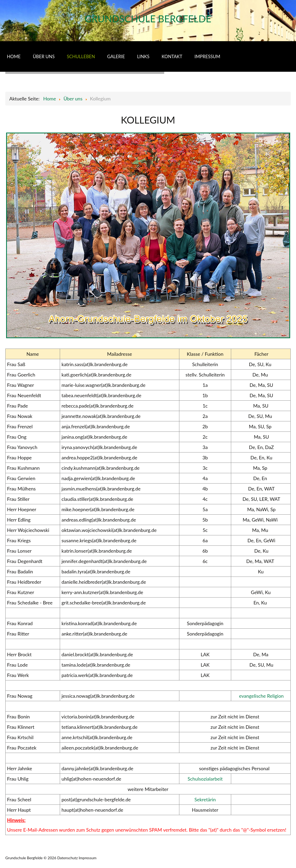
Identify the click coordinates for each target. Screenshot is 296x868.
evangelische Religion (261, 696)
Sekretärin (205, 799)
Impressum (88, 858)
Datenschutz (67, 858)
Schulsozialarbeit (205, 779)
